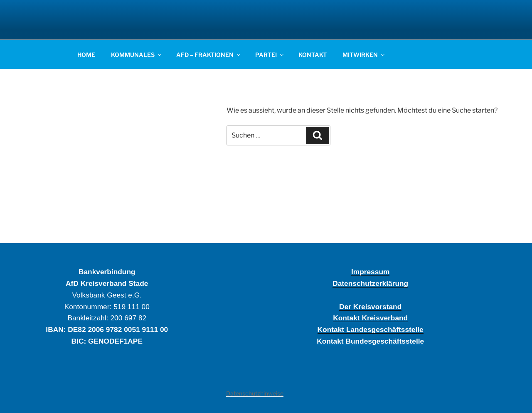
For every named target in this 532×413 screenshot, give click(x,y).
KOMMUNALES (137, 55)
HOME (86, 55)
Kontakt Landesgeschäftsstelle (371, 329)
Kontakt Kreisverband (370, 318)
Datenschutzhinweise (255, 393)
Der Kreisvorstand (370, 307)
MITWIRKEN (364, 55)
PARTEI (270, 55)
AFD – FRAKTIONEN (209, 55)
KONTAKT (313, 55)
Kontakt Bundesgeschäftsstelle (370, 341)
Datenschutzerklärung (370, 283)
